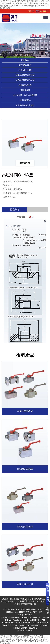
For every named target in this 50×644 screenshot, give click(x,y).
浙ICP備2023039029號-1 (28, 628)
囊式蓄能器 (15, 599)
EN (39, 11)
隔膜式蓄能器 (26, 599)
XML (17, 628)
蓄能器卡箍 (33, 601)
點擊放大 (25, 163)
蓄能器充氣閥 (22, 604)
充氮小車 (32, 604)
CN (31, 11)
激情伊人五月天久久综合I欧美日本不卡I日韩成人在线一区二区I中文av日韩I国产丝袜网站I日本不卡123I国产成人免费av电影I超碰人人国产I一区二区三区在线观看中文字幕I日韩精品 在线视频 (25, 4)
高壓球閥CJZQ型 (25, 469)
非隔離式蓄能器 (38, 599)
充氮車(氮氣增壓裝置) (19, 601)
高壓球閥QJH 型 (25, 584)
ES (46, 11)
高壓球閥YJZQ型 (25, 527)
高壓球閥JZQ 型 (25, 411)
